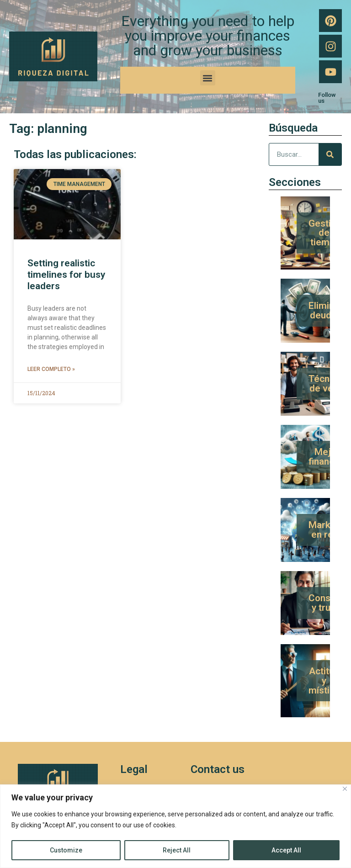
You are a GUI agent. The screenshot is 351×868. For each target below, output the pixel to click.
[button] (208, 78)
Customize (66, 850)
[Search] (330, 154)
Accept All (286, 850)
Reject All (177, 850)
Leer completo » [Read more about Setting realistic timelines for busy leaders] (51, 369)
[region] (175, 826)
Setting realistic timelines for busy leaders (66, 275)
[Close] (345, 789)
